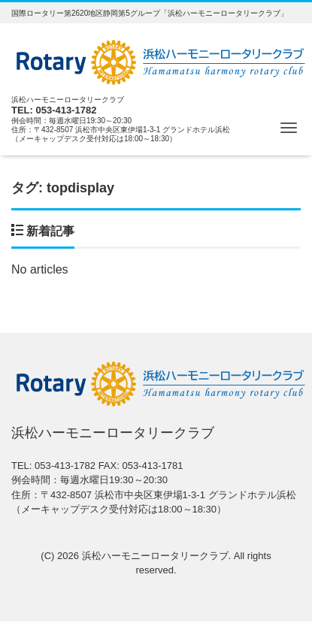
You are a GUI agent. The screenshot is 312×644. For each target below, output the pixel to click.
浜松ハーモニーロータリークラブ (155, 556)
